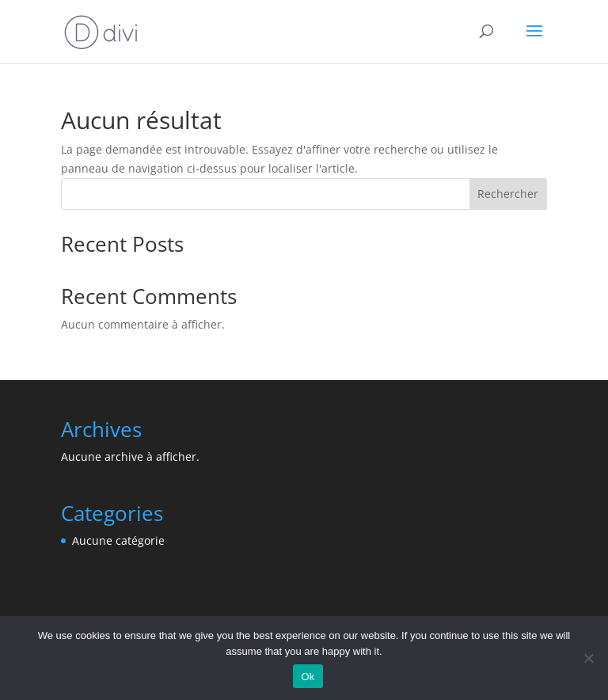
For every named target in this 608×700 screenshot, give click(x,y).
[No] (588, 658)
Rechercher (508, 194)
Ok (308, 677)
